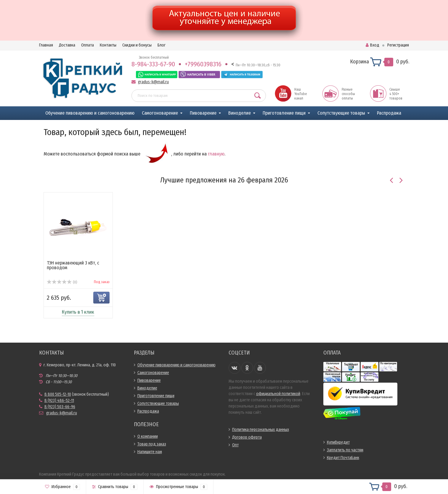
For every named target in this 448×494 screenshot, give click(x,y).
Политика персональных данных (261, 430)
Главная (46, 45)
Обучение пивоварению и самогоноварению (90, 113)
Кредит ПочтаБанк (343, 458)
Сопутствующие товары (341, 113)
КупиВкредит (338, 442)
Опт (235, 445)
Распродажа (389, 113)
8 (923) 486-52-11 (59, 401)
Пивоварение (203, 113)
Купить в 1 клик (78, 312)
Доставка (67, 45)
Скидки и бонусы (137, 45)
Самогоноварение (160, 113)
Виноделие (240, 113)
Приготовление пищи (284, 113)
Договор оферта (247, 437)
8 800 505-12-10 (58, 394)
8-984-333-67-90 (153, 64)
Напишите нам (150, 452)
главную (216, 154)
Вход (372, 45)
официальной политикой (278, 394)
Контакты (108, 45)
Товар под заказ (152, 444)
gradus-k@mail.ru (153, 82)
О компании (148, 436)
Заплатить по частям (345, 450)
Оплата (87, 45)
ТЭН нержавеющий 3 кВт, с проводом (73, 265)
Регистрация (398, 45)
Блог (162, 45)
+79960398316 (203, 64)
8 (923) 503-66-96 (60, 407)
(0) (62, 282)
